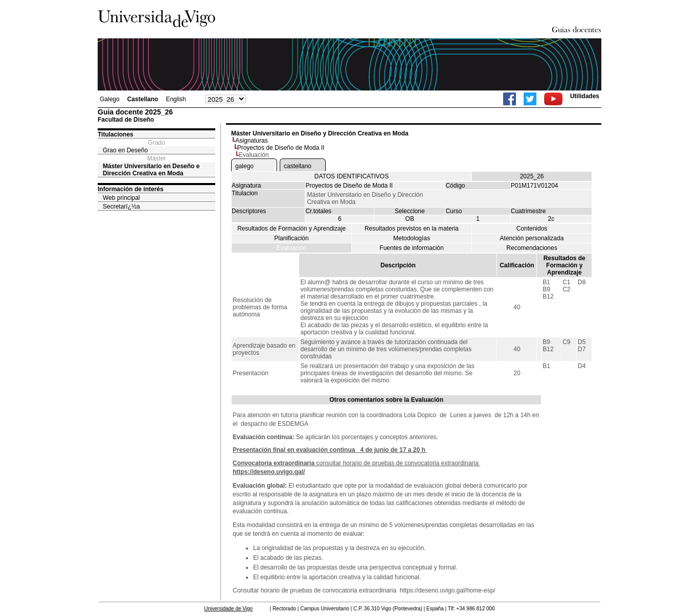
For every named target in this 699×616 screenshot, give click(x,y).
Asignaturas (251, 141)
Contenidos (532, 229)
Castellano (143, 99)
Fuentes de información (411, 248)
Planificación (291, 238)
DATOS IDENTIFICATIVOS (352, 176)
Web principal (121, 198)
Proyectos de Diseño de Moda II (281, 148)
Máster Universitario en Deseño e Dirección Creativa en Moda (151, 170)
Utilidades (585, 96)
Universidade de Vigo (228, 609)
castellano (298, 166)
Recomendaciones (532, 248)
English (176, 99)
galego (244, 166)
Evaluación (292, 248)
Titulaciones (116, 134)
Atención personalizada (532, 238)
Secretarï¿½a (121, 207)
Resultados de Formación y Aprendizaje (291, 229)
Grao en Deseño (125, 150)
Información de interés (131, 189)
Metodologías (412, 238)
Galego (110, 99)
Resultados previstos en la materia (412, 229)
